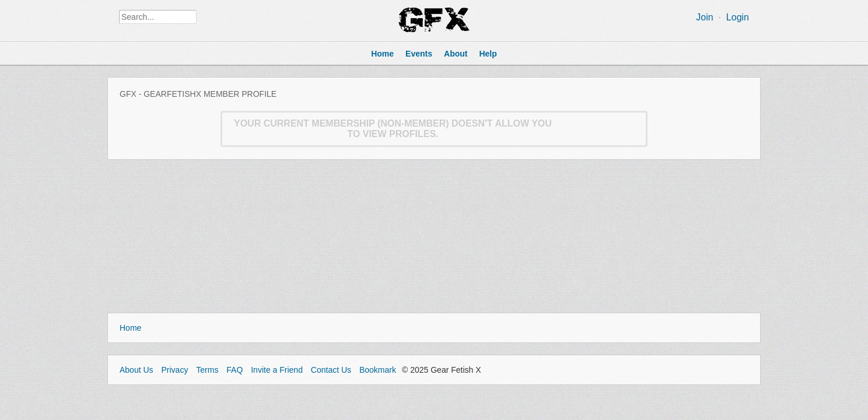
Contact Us (331, 370)
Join (704, 17)
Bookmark (378, 370)
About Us (136, 370)
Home (130, 328)
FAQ (235, 370)
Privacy (174, 370)
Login (738, 17)
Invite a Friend (277, 370)
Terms (207, 370)
